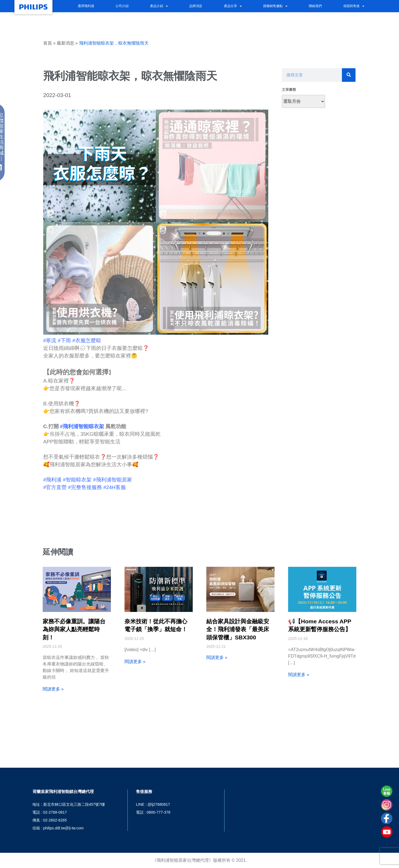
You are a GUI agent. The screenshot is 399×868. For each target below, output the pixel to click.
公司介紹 (122, 6)
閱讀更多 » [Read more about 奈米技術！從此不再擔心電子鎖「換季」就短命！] (135, 662)
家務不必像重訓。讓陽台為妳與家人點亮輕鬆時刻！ (74, 629)
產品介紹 (159, 6)
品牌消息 (196, 6)
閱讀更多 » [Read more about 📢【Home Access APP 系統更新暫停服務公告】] (299, 675)
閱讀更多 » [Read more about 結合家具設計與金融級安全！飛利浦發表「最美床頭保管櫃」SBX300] (217, 657)
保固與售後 (354, 6)
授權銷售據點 (275, 6)
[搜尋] (349, 75)
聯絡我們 (315, 6)
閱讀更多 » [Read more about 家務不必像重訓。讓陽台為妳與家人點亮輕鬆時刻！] (53, 689)
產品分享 (233, 6)
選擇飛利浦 (86, 6)
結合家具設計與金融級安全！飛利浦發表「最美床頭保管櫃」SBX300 (238, 629)
